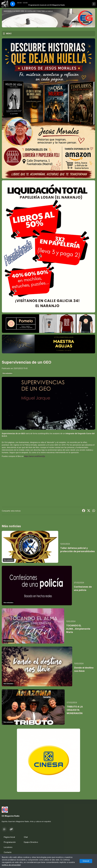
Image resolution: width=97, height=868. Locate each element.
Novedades (7, 373)
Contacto (8, 852)
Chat (26, 837)
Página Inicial (9, 837)
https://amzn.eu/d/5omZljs (35, 456)
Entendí (86, 861)
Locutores (8, 847)
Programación (10, 842)
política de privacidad (11, 865)
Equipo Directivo (31, 842)
